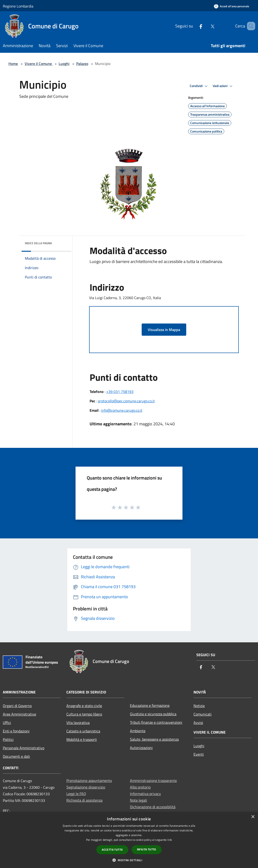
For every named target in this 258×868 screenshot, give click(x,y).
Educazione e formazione (150, 705)
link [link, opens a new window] (170, 840)
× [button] (253, 817)
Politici (8, 739)
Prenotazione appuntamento (89, 780)
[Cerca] (250, 26)
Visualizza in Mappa (164, 330)
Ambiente (138, 731)
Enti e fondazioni (16, 731)
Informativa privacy (145, 794)
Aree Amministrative (19, 714)
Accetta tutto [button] (112, 850)
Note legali (138, 800)
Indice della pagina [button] (38, 243)
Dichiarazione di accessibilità (153, 807)
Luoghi (64, 64)
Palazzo (82, 64)
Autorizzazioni (141, 748)
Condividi (199, 86)
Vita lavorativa (78, 723)
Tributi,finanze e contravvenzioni (156, 722)
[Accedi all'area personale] (231, 6)
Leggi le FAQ (76, 794)
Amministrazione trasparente (153, 780)
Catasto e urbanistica (83, 731)
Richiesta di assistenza (84, 800)
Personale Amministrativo (24, 748)
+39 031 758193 (120, 392)
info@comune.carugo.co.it (122, 410)
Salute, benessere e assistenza (154, 739)
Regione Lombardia (18, 6)
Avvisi (198, 723)
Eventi (199, 754)
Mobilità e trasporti (82, 739)
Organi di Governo (17, 706)
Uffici (7, 723)
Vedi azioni (223, 86)
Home (13, 64)
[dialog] (129, 840)
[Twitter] (206, 26)
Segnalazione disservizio (86, 787)
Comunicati (203, 714)
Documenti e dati (16, 756)
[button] (129, 860)
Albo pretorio (140, 787)
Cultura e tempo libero (84, 714)
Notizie (199, 706)
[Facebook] (194, 26)
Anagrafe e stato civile (84, 706)
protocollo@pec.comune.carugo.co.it (126, 401)
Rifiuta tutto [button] (147, 849)
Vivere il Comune (39, 64)
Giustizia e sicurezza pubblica (153, 714)
